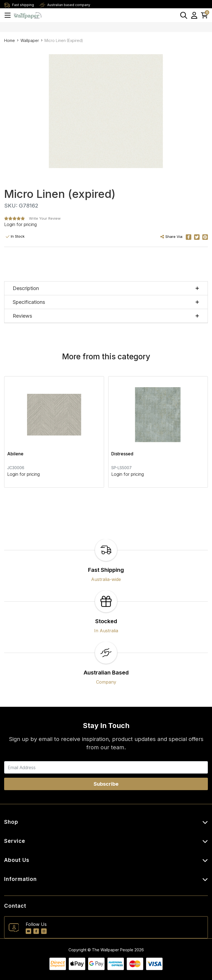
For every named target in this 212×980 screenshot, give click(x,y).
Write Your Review (45, 218)
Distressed (122, 454)
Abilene (15, 454)
